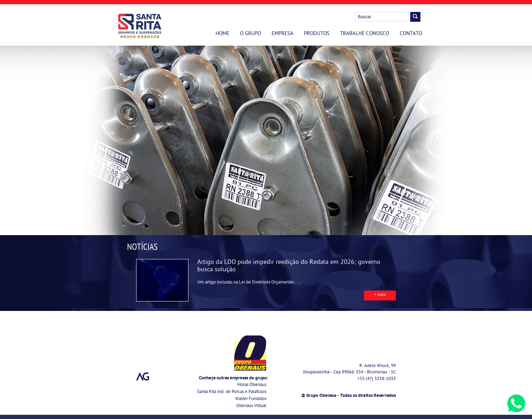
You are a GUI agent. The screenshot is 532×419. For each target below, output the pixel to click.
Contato (411, 34)
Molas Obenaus (252, 385)
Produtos (317, 34)
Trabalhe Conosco (365, 34)
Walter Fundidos (251, 399)
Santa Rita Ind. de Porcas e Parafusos (232, 392)
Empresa (282, 34)
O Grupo (251, 34)
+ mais (380, 295)
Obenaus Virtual (251, 406)
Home (222, 34)
